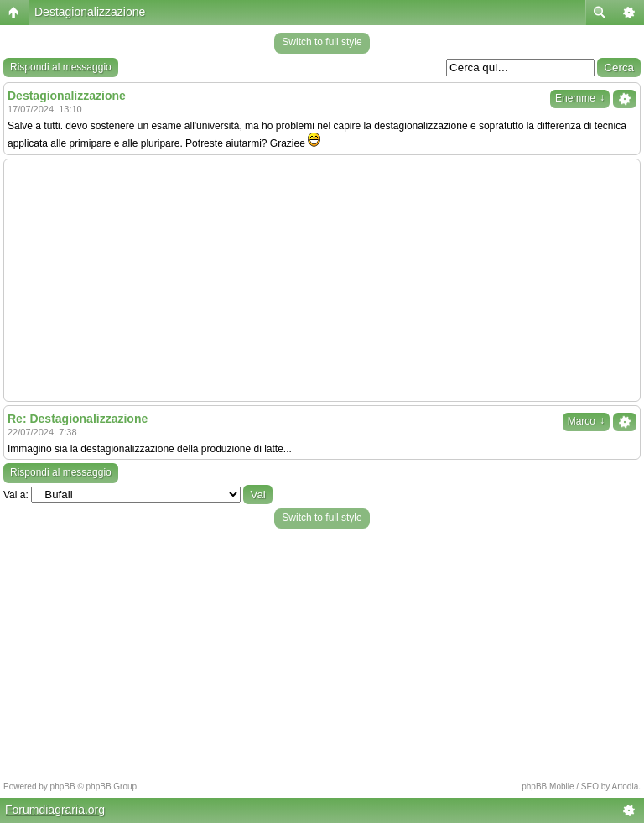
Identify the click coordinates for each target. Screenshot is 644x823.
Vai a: (16, 495)
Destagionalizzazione (90, 12)
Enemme (580, 98)
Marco (586, 421)
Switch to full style (322, 42)
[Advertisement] (322, 280)
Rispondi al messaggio (61, 67)
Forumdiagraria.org (55, 810)
